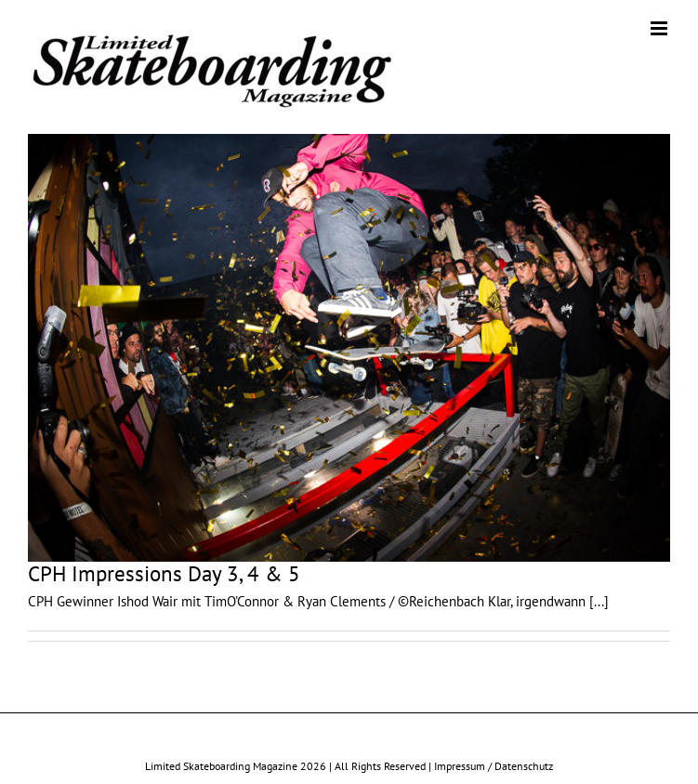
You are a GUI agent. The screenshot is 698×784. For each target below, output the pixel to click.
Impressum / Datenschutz (494, 766)
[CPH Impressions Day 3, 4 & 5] (349, 348)
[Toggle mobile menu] (660, 28)
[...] (599, 601)
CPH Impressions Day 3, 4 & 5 (164, 573)
